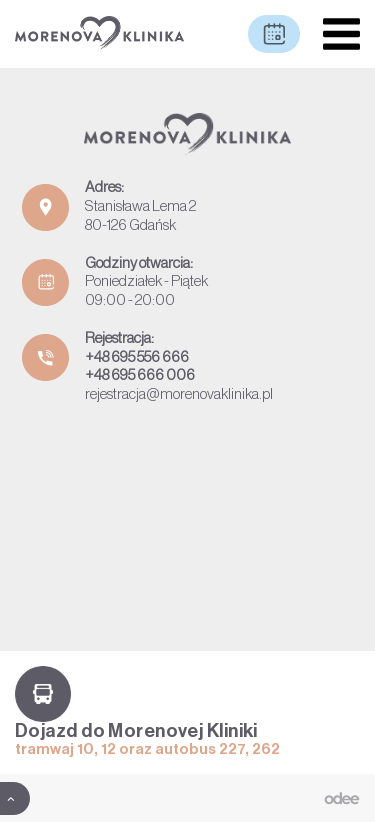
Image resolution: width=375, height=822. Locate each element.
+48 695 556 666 (137, 357)
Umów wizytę (274, 34)
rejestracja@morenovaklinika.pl (179, 394)
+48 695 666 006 (140, 375)
